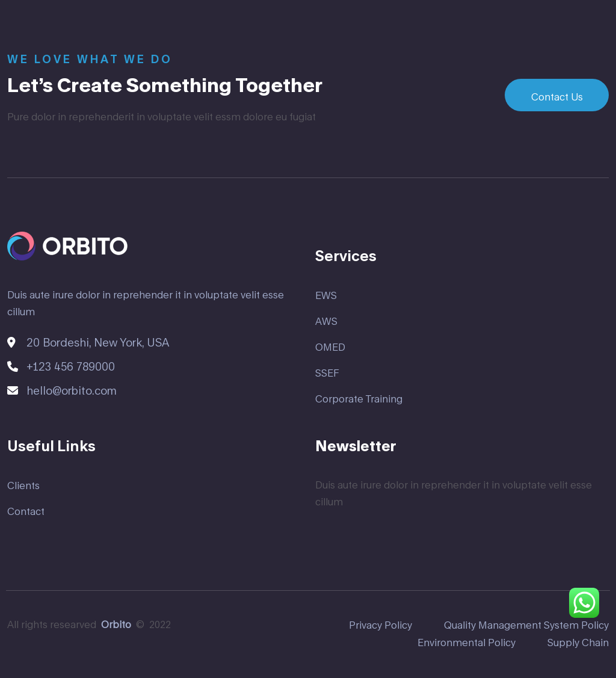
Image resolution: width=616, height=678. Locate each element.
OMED (330, 347)
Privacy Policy (380, 625)
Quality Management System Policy (526, 625)
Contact (26, 511)
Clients (23, 485)
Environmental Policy (467, 642)
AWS (326, 321)
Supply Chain (578, 642)
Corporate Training (359, 399)
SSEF (327, 373)
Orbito (116, 624)
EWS (326, 295)
